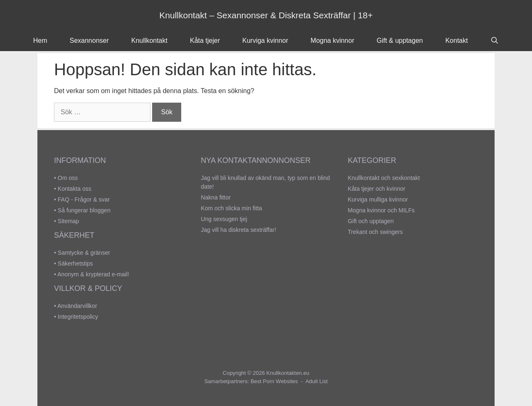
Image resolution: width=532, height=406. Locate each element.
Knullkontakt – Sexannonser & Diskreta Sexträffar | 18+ (266, 15)
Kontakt (456, 41)
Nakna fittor (216, 197)
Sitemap (68, 221)
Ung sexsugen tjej (224, 219)
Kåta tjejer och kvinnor (377, 189)
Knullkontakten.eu (288, 373)
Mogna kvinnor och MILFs (381, 210)
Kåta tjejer (205, 41)
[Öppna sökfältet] (495, 41)
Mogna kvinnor (332, 41)
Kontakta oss (75, 189)
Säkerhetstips (75, 263)
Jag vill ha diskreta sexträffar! (238, 230)
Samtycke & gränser (84, 253)
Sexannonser (89, 41)
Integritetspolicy (78, 317)
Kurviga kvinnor (265, 41)
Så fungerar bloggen (84, 210)
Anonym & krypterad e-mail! (93, 274)
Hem (40, 41)
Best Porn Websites (274, 381)
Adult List (316, 381)
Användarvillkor (77, 306)
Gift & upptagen (400, 41)
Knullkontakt (149, 41)
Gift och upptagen (371, 221)
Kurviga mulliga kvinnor (378, 199)
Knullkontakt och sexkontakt (384, 178)
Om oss (68, 178)
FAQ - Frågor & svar (84, 199)
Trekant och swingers (376, 232)
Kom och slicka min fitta (231, 208)
